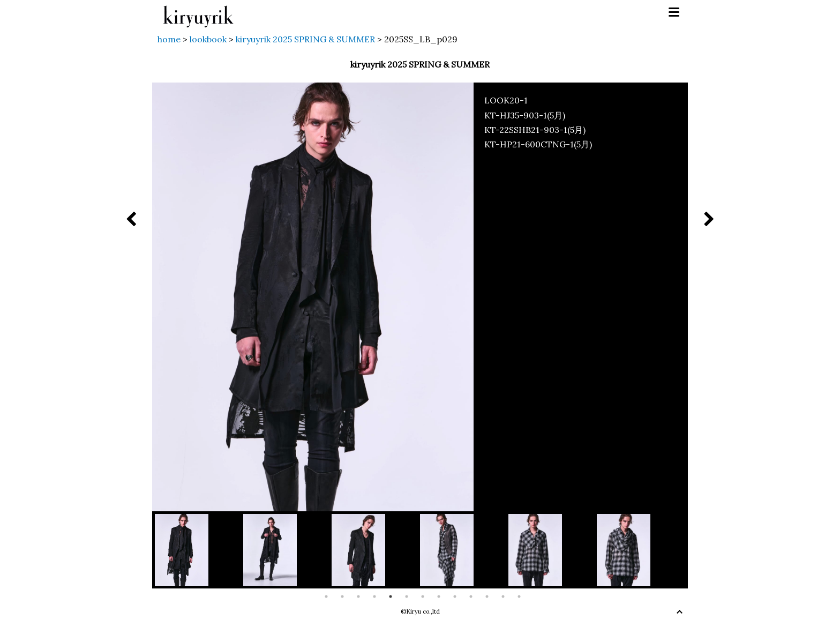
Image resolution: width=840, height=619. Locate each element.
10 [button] (471, 596)
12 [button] (503, 596)
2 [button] (342, 596)
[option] (199, 550)
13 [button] (519, 596)
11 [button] (487, 596)
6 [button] (407, 596)
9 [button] (455, 596)
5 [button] (391, 596)
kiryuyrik (198, 13)
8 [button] (439, 596)
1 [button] (326, 596)
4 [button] (374, 596)
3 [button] (358, 596)
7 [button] (423, 596)
